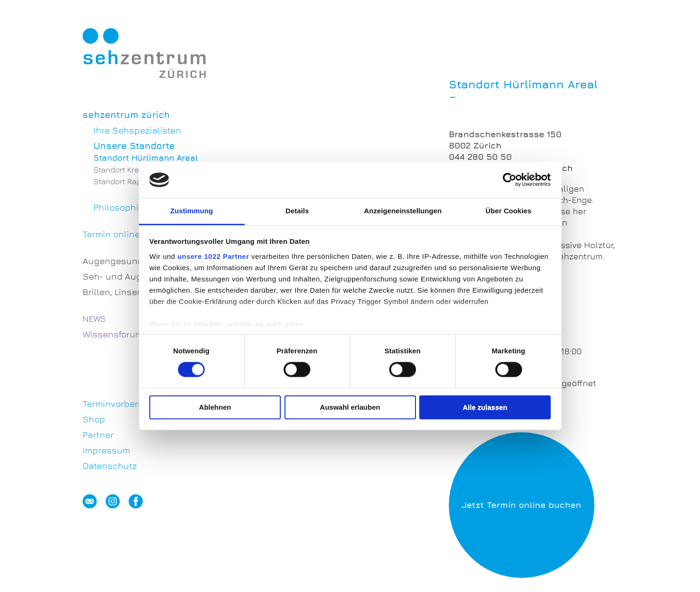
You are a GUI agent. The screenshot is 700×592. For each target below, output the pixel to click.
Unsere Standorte (134, 146)
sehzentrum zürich (126, 115)
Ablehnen (215, 407)
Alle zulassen (485, 407)
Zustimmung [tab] (192, 211)
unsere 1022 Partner (213, 256)
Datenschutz (110, 466)
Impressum (106, 450)
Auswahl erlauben (350, 407)
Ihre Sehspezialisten (137, 130)
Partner (98, 435)
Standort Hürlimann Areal (146, 158)
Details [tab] (297, 211)
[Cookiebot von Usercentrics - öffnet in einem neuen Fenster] (510, 180)
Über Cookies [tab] (508, 211)
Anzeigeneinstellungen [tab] (403, 211)
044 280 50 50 (480, 157)
